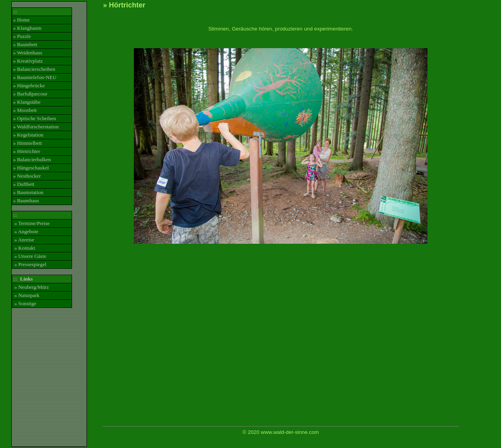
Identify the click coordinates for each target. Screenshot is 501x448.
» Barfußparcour (30, 94)
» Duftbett (23, 184)
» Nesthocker (27, 176)
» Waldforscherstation (36, 127)
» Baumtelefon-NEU (35, 77)
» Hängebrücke (29, 85)
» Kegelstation (28, 135)
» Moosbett (25, 110)
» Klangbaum (27, 28)
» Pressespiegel (30, 264)
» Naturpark (26, 295)
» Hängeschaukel (31, 168)
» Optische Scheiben (34, 118)
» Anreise (23, 240)
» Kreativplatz (28, 61)
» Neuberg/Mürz (31, 287)
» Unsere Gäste (30, 256)
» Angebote (25, 231)
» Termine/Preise (31, 223)
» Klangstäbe (27, 102)
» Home (21, 20)
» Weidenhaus (28, 53)
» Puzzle (22, 36)
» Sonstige (24, 303)
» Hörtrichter (26, 151)
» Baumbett (25, 44)
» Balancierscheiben (34, 69)
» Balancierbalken (32, 159)
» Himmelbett (27, 143)
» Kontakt (24, 248)
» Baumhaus (26, 201)
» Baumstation (28, 192)
